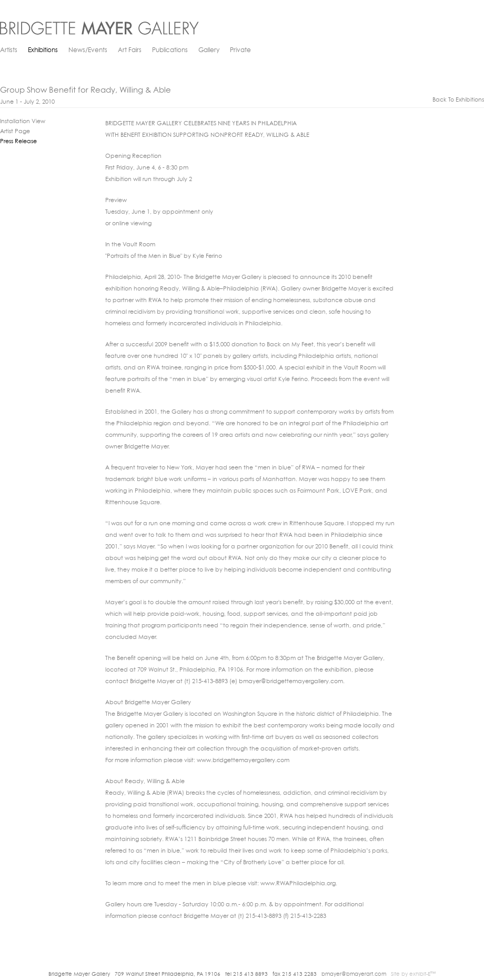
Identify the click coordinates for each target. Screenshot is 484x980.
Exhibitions (43, 51)
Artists (9, 51)
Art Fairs (130, 51)
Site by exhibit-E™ (413, 974)
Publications (170, 51)
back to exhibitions (458, 100)
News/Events (88, 51)
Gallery (209, 51)
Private (240, 51)
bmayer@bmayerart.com (354, 974)
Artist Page (15, 132)
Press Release (18, 142)
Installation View (23, 122)
